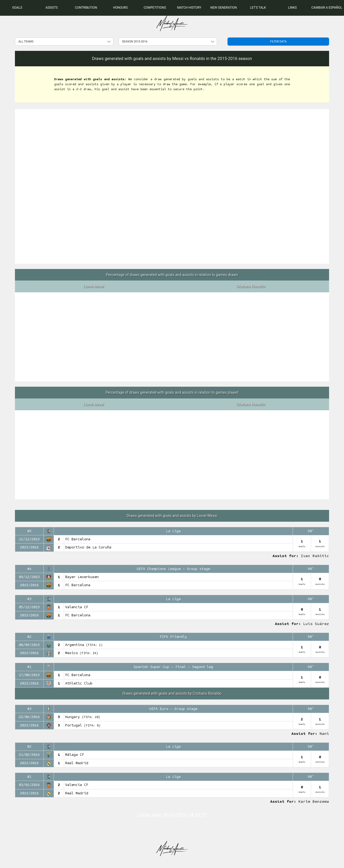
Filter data (278, 42)
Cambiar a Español (327, 8)
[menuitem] (17, 8)
